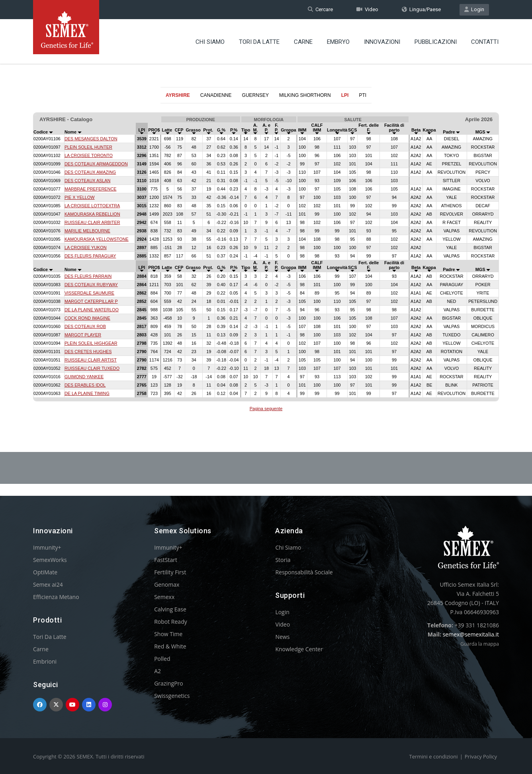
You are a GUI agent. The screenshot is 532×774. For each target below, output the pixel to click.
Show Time (168, 634)
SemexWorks (50, 560)
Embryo (338, 42)
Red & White (170, 646)
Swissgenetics (172, 696)
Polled (162, 659)
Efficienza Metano (56, 597)
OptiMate (45, 572)
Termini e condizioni (434, 756)
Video (367, 9)
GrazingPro (169, 683)
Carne (303, 42)
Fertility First (170, 572)
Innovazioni (382, 42)
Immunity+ (47, 547)
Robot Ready (171, 622)
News (282, 637)
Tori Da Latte (259, 42)
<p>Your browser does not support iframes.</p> (266, 258)
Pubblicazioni (436, 42)
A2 (157, 671)
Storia (283, 560)
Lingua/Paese (421, 9)
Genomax (167, 584)
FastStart (166, 560)
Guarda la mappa (480, 644)
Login (474, 9)
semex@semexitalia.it (471, 634)
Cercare (320, 9)
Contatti (485, 42)
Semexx (164, 597)
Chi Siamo (210, 42)
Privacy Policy (481, 756)
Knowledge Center (299, 649)
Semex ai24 (48, 584)
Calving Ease (170, 609)
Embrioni (45, 661)
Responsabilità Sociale (304, 572)
